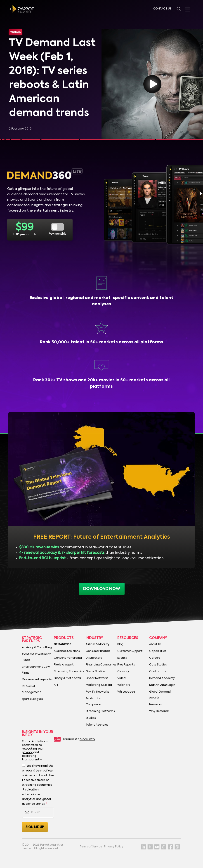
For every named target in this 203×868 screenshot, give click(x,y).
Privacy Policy (114, 847)
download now (102, 589)
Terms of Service (91, 847)
